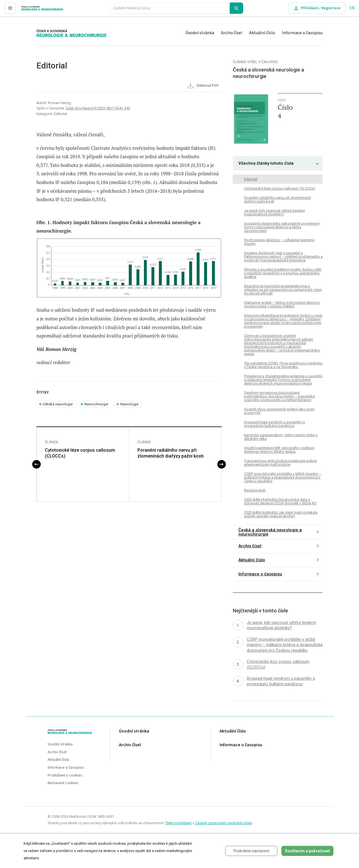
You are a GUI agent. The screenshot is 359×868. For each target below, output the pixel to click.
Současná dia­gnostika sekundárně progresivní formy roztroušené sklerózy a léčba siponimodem (282, 227)
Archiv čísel (232, 33)
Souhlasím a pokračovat (307, 851)
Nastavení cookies (63, 783)
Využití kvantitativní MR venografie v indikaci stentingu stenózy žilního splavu (279, 450)
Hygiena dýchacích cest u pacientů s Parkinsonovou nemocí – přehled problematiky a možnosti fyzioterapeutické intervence (283, 257)
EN (352, 8)
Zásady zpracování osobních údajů (224, 823)
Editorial (251, 179)
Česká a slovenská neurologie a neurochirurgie (270, 532)
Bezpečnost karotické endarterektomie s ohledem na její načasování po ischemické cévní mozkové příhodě (283, 290)
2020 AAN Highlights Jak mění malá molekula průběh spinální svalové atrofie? (281, 514)
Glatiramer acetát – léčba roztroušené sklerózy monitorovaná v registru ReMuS (282, 304)
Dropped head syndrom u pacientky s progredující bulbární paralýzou (274, 424)
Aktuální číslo (262, 33)
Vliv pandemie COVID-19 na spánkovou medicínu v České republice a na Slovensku (283, 365)
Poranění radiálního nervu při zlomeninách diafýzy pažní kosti (171, 453)
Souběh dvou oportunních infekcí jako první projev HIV (279, 411)
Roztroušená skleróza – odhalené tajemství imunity (279, 242)
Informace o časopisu (302, 33)
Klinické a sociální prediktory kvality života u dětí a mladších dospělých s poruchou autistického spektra (283, 273)
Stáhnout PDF (203, 86)
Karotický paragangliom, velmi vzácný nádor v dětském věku (281, 437)
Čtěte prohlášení (178, 823)
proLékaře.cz (33, 11)
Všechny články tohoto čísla (266, 163)
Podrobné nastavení (251, 851)
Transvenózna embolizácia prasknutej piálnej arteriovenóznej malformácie (280, 463)
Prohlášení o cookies (65, 776)
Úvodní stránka (200, 33)
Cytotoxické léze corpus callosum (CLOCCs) (80, 453)
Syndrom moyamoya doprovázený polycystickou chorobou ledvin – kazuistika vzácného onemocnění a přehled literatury (279, 396)
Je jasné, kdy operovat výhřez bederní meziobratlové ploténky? (274, 212)
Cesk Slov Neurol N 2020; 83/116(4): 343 (98, 108)
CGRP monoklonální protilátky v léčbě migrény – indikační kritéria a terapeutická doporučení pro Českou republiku (283, 477)
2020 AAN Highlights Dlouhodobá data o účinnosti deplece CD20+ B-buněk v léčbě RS (280, 501)
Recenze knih (255, 490)
